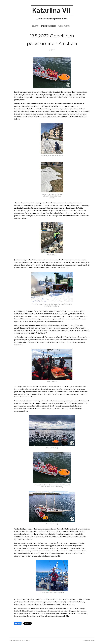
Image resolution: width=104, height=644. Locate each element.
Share (18, 623)
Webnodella (91, 641)
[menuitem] (35, 26)
